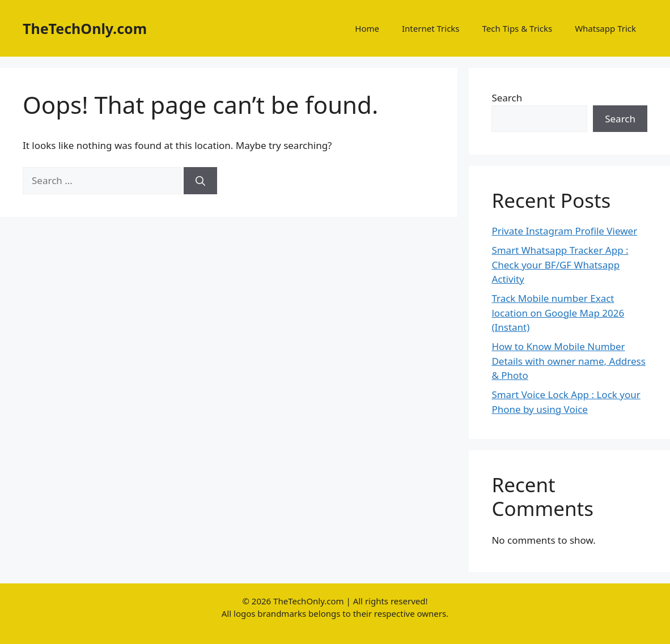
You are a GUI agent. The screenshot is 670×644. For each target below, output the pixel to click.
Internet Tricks (431, 28)
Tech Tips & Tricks (518, 28)
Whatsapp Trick (605, 28)
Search (507, 98)
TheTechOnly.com (85, 28)
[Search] (200, 181)
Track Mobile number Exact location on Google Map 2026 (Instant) (558, 313)
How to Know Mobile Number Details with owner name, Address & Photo (569, 361)
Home (367, 28)
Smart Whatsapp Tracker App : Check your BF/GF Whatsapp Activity (560, 265)
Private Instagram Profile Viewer (564, 231)
